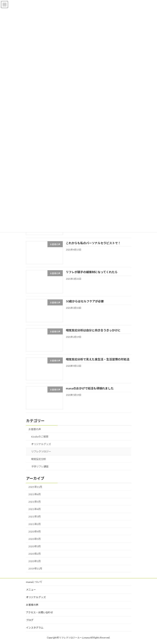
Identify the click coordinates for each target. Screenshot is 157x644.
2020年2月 (35, 554)
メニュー (31, 590)
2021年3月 (35, 517)
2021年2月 (35, 524)
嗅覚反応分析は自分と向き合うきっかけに (93, 330)
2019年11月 (35, 569)
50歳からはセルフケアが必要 (85, 301)
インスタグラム (35, 628)
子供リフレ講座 (40, 466)
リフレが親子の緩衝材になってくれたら (91, 272)
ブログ (30, 620)
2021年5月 (35, 502)
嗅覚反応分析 (38, 459)
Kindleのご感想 (40, 437)
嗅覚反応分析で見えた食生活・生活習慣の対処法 (97, 359)
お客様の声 (35, 429)
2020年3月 (35, 546)
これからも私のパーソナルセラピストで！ (93, 243)
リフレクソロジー (41, 452)
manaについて (34, 582)
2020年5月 (35, 539)
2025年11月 (35, 487)
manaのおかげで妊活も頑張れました (90, 388)
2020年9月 (35, 532)
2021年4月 (35, 509)
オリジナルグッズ (41, 444)
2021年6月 (35, 494)
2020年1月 (35, 561)
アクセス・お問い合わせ (40, 612)
